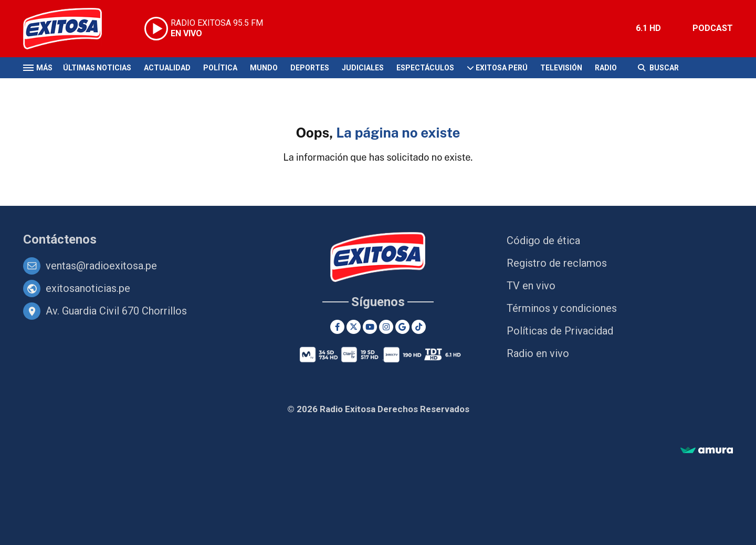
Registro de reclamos (557, 263)
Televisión (561, 68)
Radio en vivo (538, 353)
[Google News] (402, 327)
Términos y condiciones (562, 308)
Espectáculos (425, 68)
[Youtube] (370, 327)
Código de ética (543, 240)
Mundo (264, 68)
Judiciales (363, 68)
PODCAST (713, 28)
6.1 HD (648, 28)
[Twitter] (354, 327)
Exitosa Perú (502, 68)
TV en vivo (531, 286)
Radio (606, 68)
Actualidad (167, 68)
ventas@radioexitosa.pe (101, 266)
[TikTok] (419, 327)
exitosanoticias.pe (88, 288)
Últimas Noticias (97, 68)
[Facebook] (337, 327)
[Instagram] (386, 327)
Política (220, 68)
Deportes (310, 68)
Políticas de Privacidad (560, 331)
